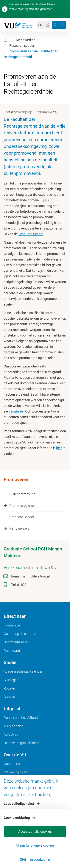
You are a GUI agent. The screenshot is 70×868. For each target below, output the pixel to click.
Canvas (9, 697)
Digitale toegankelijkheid (21, 743)
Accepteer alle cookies (35, 831)
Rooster (9, 688)
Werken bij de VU (16, 772)
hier (59, 448)
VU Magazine (14, 726)
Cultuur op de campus (20, 634)
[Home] (6, 40)
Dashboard (12, 651)
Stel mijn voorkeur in (35, 859)
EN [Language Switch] (40, 25)
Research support (22, 46)
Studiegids (11, 680)
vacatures (16, 411)
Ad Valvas (11, 734)
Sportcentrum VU (16, 642)
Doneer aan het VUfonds (22, 718)
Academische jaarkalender (23, 671)
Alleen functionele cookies (35, 845)
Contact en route (16, 764)
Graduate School (31, 234)
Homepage (12, 625)
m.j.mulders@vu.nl (36, 576)
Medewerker (25, 40)
